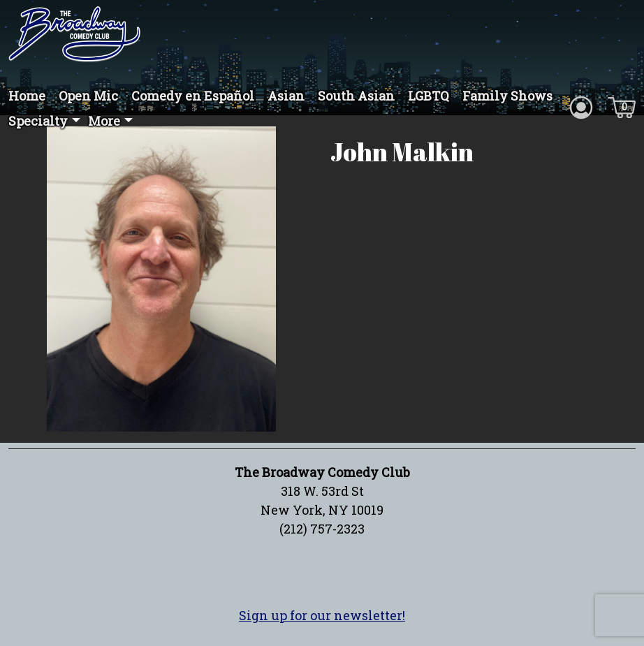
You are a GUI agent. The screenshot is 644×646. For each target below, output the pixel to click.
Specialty (38, 121)
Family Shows (507, 96)
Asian (286, 96)
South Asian (356, 96)
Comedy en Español (193, 96)
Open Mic (88, 96)
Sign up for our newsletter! (322, 615)
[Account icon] (581, 106)
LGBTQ (429, 96)
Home (27, 96)
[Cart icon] (622, 106)
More (104, 121)
